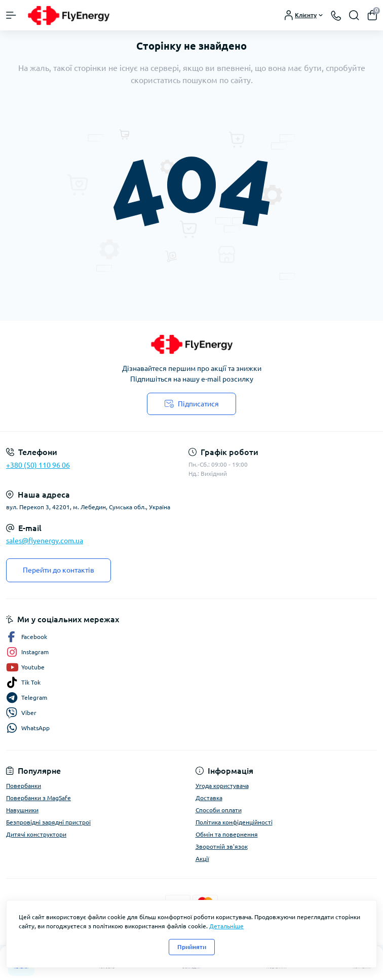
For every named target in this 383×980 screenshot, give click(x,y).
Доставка (209, 798)
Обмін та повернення (227, 834)
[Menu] (11, 15)
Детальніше (226, 926)
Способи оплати (219, 810)
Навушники (22, 810)
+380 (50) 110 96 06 (38, 465)
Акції (202, 859)
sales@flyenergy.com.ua (45, 541)
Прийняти (192, 947)
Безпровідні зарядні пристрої (48, 822)
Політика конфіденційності (234, 822)
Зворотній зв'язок (222, 846)
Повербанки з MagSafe (39, 798)
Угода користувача (222, 786)
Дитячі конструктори (36, 834)
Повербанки (24, 786)
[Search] (354, 15)
